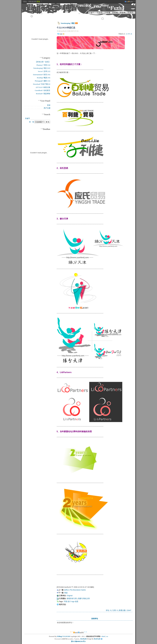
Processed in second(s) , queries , (67, 639)
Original (69, 596)
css (107, 636)
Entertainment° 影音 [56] (42, 75)
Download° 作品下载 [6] (42, 84)
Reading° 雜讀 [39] (44, 78)
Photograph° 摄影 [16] (42, 81)
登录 (49, 105)
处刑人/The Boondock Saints (75, 590)
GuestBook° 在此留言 (42, 90)
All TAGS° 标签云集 (43, 87)
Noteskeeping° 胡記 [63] (42, 68)
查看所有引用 (72, 599)
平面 (65, 601)
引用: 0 (115, 610)
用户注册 (47, 108)
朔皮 (66, 593)
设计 (69, 601)
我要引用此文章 (84, 599)
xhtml (103, 636)
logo (73, 601)
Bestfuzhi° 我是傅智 (43, 94)
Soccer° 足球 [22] (44, 71)
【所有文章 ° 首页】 (43, 62)
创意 (77, 601)
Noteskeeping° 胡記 (68, 23)
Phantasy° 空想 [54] (43, 65)
